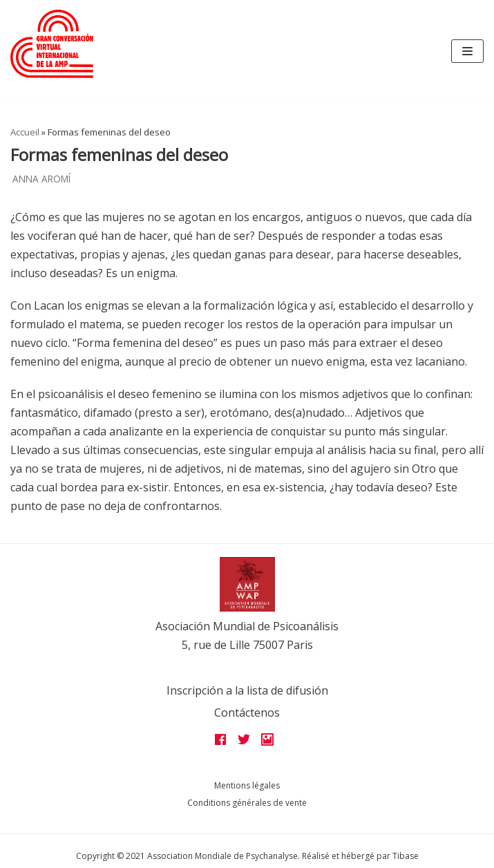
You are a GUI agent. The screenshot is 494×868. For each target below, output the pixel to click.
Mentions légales (247, 785)
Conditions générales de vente (247, 803)
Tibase (406, 856)
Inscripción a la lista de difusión (247, 690)
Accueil (25, 132)
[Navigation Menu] (467, 51)
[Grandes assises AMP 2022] (52, 44)
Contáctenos (247, 713)
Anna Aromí (41, 179)
